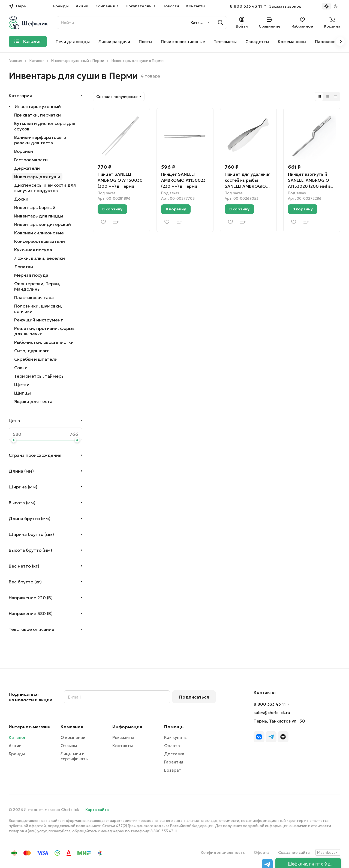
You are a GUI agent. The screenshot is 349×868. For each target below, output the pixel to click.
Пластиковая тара (34, 297)
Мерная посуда (31, 275)
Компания (72, 727)
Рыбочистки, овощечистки (44, 342)
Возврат (173, 770)
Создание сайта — (309, 852)
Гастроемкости (31, 160)
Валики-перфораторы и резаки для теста (40, 140)
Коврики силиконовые (39, 233)
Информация (127, 727)
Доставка (174, 754)
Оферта (262, 852)
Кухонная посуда (33, 250)
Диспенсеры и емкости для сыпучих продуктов (45, 188)
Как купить (175, 737)
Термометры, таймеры (39, 376)
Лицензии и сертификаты (75, 756)
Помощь (174, 727)
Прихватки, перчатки (37, 115)
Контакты (123, 746)
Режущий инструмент (39, 320)
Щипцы (22, 393)
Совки (21, 368)
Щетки (22, 384)
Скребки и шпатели (36, 359)
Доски (21, 199)
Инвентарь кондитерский (43, 224)
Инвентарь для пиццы (39, 216)
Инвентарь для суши (37, 177)
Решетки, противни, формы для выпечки (45, 331)
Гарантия (174, 762)
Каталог (17, 737)
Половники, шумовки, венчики (38, 309)
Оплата (172, 746)
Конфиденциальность (223, 852)
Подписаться (194, 697)
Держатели (27, 168)
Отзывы (69, 746)
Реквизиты (123, 737)
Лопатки (24, 267)
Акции (15, 746)
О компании (73, 737)
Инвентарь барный (35, 207)
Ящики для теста (33, 401)
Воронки (24, 151)
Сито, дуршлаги (32, 351)
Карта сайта (97, 810)
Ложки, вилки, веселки (40, 258)
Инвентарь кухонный (38, 106)
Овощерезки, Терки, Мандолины (37, 286)
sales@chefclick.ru (272, 713)
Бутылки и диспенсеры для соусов (45, 126)
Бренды (17, 754)
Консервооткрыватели (40, 241)
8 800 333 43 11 (246, 6)
